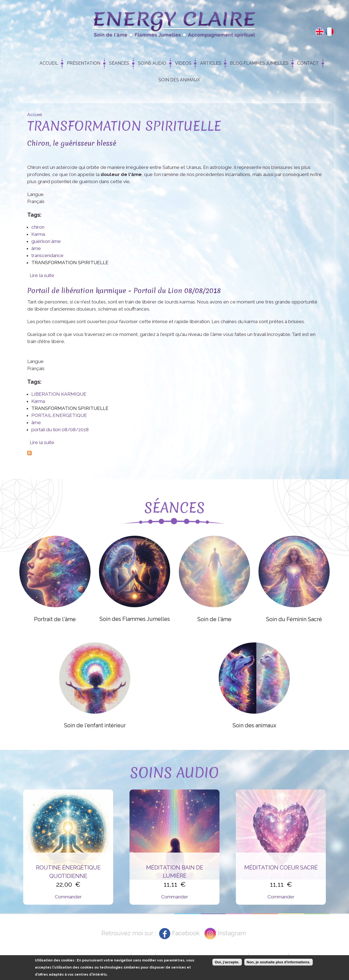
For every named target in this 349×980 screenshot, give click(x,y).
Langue (35, 194)
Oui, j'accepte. (227, 963)
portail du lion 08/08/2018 (60, 430)
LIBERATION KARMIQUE (59, 394)
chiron (38, 227)
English (320, 32)
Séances (119, 63)
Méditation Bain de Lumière (175, 872)
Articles (211, 63)
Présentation (84, 63)
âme (36, 248)
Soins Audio (152, 63)
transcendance (47, 255)
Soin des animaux (179, 80)
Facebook (186, 933)
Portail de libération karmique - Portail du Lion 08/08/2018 (124, 291)
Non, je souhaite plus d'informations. (279, 963)
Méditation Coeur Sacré (281, 868)
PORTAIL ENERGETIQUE (59, 415)
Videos (183, 63)
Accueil (49, 63)
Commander (68, 897)
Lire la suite (42, 275)
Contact (308, 63)
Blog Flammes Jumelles (259, 63)
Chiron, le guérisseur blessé (72, 143)
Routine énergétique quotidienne (68, 872)
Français (329, 32)
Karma (38, 234)
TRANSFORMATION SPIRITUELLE (70, 263)
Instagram (232, 933)
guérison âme (46, 241)
